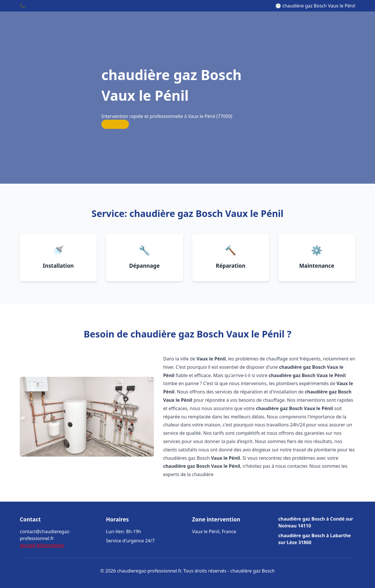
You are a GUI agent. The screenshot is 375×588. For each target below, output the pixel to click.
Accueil (27, 545)
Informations (50, 545)
